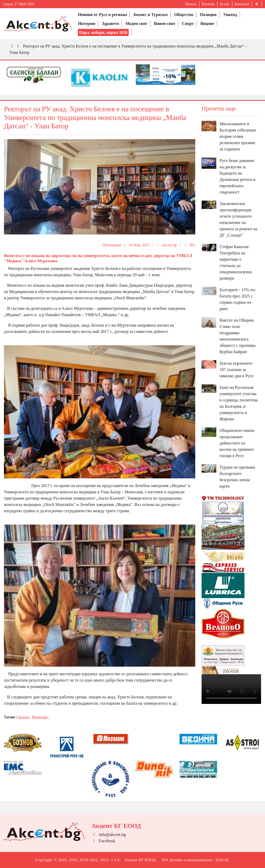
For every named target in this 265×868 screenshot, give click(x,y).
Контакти (242, 4)
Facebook (103, 841)
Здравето (110, 23)
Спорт (188, 23)
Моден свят (136, 23)
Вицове (207, 23)
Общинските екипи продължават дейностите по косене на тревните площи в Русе (237, 443)
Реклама (208, 4)
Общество (184, 15)
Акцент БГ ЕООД (140, 860)
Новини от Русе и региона (102, 15)
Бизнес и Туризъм (150, 15)
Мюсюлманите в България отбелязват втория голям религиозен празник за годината (238, 136)
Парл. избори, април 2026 (103, 32)
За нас (225, 4)
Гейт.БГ (223, 860)
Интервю (87, 23)
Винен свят (165, 23)
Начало (191, 4)
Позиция (208, 15)
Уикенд (230, 15)
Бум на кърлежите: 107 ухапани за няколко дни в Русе (237, 370)
